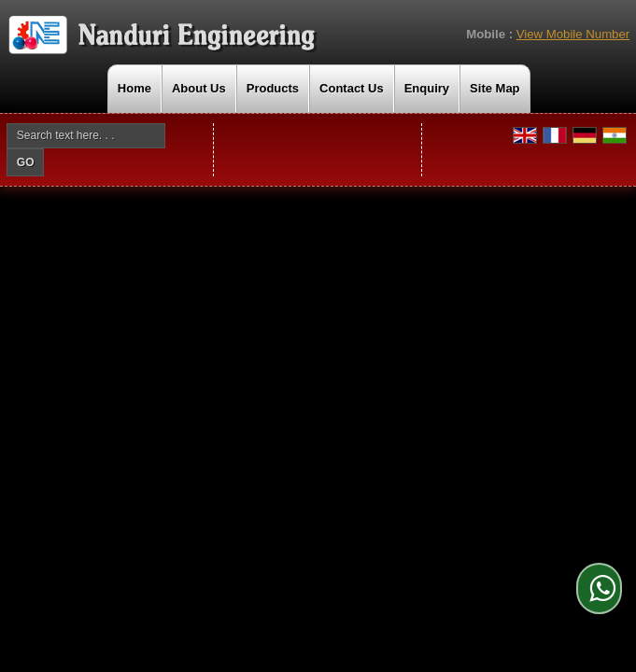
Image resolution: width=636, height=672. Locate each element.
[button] (573, 34)
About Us (199, 88)
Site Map (495, 88)
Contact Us (352, 88)
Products (273, 88)
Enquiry (427, 88)
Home (134, 88)
